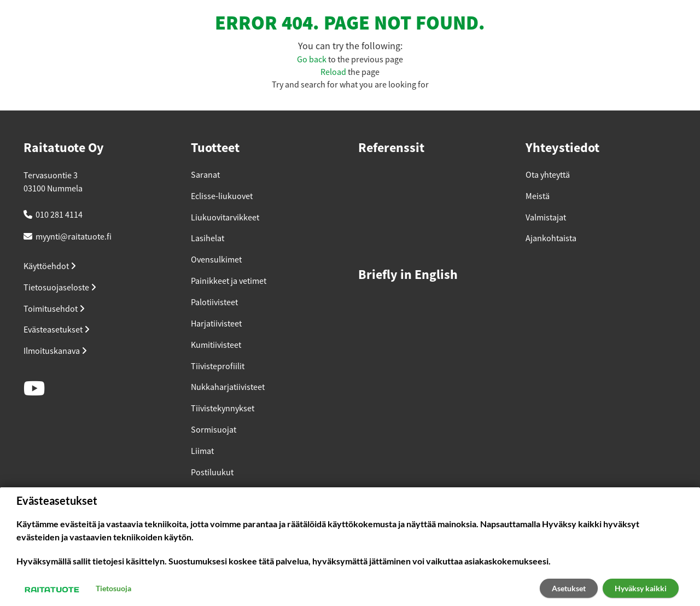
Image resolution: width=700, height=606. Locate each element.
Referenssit (391, 148)
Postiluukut (212, 473)
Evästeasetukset (57, 330)
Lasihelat (208, 238)
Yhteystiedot (562, 148)
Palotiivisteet (214, 302)
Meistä (538, 196)
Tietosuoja (113, 588)
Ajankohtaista (551, 238)
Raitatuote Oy (64, 148)
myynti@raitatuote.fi (74, 237)
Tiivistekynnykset (223, 409)
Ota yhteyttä (548, 175)
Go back (312, 60)
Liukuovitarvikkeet (225, 218)
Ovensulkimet (216, 260)
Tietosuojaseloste (60, 288)
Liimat (202, 451)
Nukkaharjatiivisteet (228, 387)
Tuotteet (215, 148)
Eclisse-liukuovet (222, 196)
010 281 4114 (59, 215)
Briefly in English (408, 275)
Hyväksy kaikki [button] (641, 588)
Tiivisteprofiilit (218, 366)
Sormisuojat (214, 430)
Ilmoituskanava (55, 351)
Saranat (205, 175)
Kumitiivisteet (216, 345)
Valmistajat (546, 218)
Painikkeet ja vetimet (229, 281)
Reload (333, 72)
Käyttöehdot (50, 266)
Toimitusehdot (54, 309)
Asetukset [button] (569, 588)
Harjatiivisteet (216, 324)
